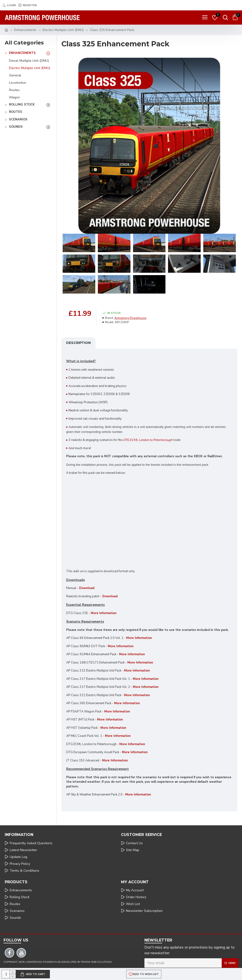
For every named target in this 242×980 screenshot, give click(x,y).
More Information (140, 663)
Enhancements (25, 30)
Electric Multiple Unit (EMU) (63, 30)
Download (87, 588)
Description (78, 343)
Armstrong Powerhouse (130, 318)
